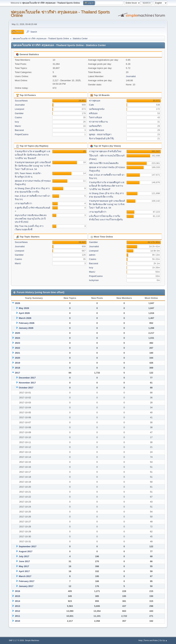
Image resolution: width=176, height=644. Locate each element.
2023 (18, 343)
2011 (18, 616)
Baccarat (19, 130)
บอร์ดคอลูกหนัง (97, 109)
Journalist (131, 76)
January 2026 (26, 328)
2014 (18, 601)
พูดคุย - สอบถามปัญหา (100, 134)
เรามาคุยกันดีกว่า (23, 203)
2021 (18, 353)
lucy (17, 122)
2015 (18, 596)
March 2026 (25, 318)
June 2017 (24, 561)
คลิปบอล (93, 113)
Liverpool (19, 109)
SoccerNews (21, 101)
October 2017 (26, 388)
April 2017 (24, 571)
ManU (18, 126)
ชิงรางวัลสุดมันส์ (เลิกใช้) (101, 139)
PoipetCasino (22, 134)
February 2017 (27, 581)
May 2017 (24, 566)
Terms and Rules (151, 640)
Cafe (91, 105)
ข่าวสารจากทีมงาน (98, 122)
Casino (18, 117)
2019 (18, 363)
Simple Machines (32, 640)
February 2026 (27, 323)
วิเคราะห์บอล (95, 117)
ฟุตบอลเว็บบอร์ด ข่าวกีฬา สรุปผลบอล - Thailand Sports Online (60, 14)
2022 (18, 348)
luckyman (94, 280)
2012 (18, 611)
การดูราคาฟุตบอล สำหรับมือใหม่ (105, 151)
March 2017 (25, 576)
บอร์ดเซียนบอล (97, 130)
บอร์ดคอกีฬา (95, 126)
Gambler (19, 113)
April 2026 (24, 313)
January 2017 (26, 586)
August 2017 (26, 551)
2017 (18, 373)
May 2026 (24, 308)
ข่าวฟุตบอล (95, 101)
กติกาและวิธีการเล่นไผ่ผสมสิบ (104, 163)
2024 (18, 338)
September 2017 (28, 546)
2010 (18, 621)
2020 (18, 358)
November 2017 (27, 383)
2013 (18, 606)
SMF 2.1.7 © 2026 (16, 640)
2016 (18, 591)
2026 (18, 303)
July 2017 (24, 556)
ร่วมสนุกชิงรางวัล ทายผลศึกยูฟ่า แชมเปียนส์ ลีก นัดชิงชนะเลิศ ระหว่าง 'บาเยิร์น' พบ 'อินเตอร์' (32, 155)
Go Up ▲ (163, 640)
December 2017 (27, 378)
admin (92, 255)
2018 (18, 368)
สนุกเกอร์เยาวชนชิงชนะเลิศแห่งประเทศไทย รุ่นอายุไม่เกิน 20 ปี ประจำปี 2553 (31, 219)
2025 (18, 333)
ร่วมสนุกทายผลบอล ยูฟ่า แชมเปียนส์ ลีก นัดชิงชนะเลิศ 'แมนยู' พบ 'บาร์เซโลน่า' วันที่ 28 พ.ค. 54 (33, 166)
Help (140, 640)
